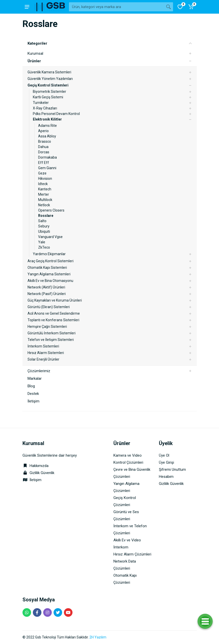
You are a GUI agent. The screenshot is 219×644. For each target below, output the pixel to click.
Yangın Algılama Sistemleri (49, 274)
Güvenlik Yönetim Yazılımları (50, 79)
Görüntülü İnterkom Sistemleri (52, 333)
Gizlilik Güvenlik (42, 473)
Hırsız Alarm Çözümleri (132, 554)
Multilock (45, 200)
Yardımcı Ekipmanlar (49, 254)
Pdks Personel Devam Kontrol (56, 114)
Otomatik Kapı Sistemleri (47, 268)
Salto (42, 221)
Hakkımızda (35, 466)
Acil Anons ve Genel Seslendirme (54, 313)
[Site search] (116, 7)
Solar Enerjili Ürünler (43, 359)
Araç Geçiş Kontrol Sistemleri (51, 261)
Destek (33, 394)
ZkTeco (44, 247)
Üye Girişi (166, 462)
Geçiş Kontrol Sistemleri (48, 85)
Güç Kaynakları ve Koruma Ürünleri (55, 300)
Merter (44, 194)
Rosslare (46, 216)
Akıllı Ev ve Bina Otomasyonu (50, 281)
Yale (42, 242)
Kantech (45, 189)
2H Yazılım (98, 637)
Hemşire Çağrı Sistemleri (47, 327)
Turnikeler (41, 103)
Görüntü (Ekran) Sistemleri (49, 307)
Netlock (44, 205)
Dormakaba (47, 157)
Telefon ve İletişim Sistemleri (51, 340)
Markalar (35, 378)
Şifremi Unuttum (172, 470)
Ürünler (34, 61)
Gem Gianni (47, 168)
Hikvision (45, 179)
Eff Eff (44, 163)
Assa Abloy (47, 136)
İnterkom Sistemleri (43, 346)
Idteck (43, 184)
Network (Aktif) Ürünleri (46, 287)
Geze (42, 173)
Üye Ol (164, 455)
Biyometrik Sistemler (50, 92)
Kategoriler (110, 43)
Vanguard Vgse (50, 237)
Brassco (45, 141)
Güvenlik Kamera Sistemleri (49, 72)
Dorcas (44, 152)
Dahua (43, 147)
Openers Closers (51, 210)
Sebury (44, 226)
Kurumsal (35, 53)
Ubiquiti (44, 231)
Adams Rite (47, 126)
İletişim (33, 401)
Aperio (43, 131)
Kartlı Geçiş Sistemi (48, 97)
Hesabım (166, 477)
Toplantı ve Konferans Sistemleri (53, 320)
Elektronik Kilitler (47, 119)
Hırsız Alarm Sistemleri (46, 353)
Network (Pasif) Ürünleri (47, 294)
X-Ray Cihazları (45, 108)
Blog (31, 386)
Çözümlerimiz (39, 371)
